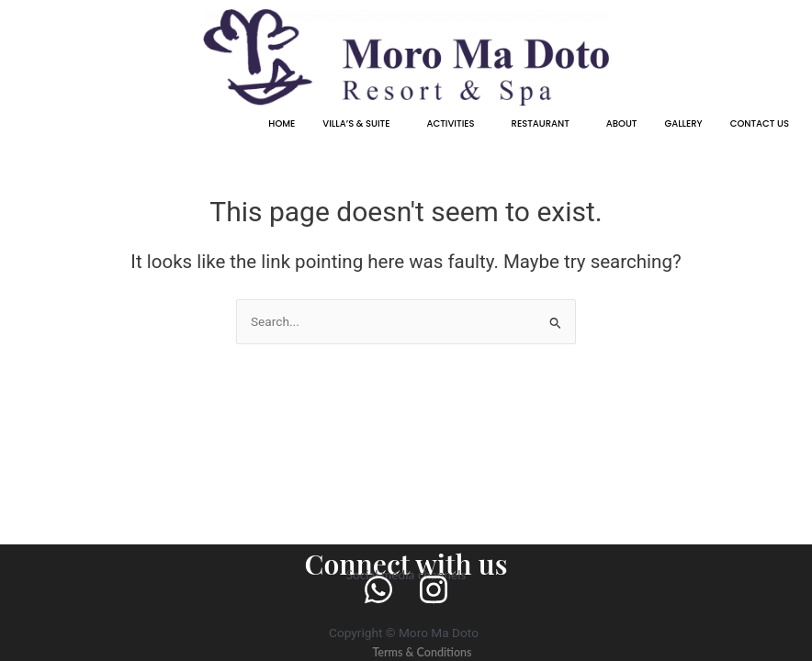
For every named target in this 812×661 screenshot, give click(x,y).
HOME (282, 123)
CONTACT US (760, 123)
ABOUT (622, 123)
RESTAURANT (541, 123)
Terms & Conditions (422, 651)
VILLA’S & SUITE (356, 123)
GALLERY (683, 123)
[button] (361, 124)
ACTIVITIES (450, 123)
